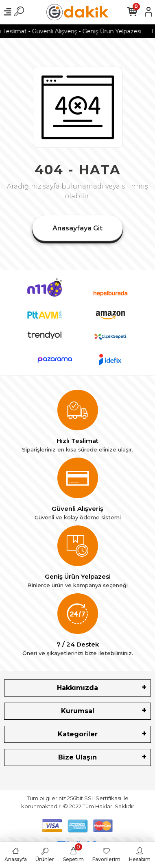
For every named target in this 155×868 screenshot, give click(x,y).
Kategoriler (78, 734)
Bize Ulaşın (77, 757)
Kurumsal (78, 711)
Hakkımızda (77, 688)
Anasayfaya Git (77, 228)
